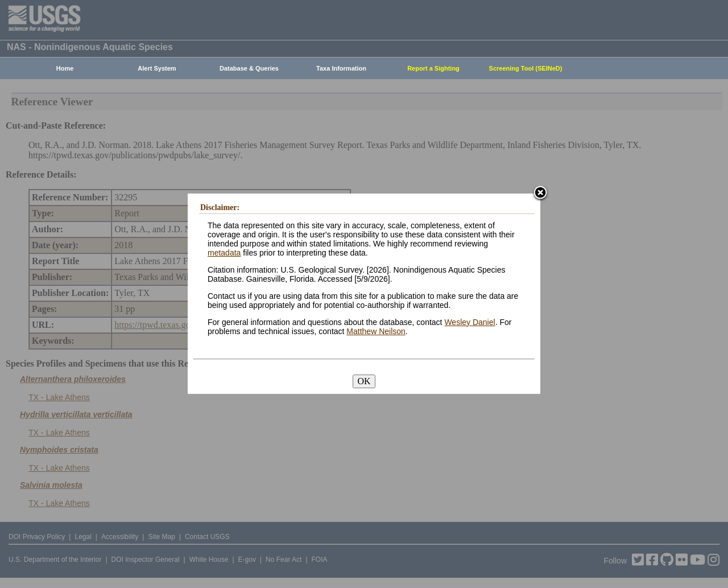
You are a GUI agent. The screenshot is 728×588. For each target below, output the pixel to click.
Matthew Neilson (376, 331)
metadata (224, 253)
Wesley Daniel (470, 322)
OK (364, 381)
